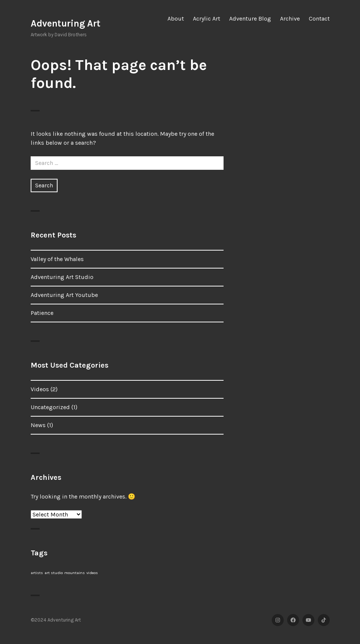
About (176, 19)
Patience (42, 313)
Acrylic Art (207, 19)
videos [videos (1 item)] (92, 573)
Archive (290, 19)
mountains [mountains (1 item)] (75, 573)
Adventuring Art (66, 23)
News (38, 425)
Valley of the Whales (57, 259)
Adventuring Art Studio (62, 277)
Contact (319, 19)
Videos (40, 389)
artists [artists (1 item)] (37, 573)
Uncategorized (50, 407)
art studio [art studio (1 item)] (54, 573)
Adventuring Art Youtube (64, 295)
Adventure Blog (250, 19)
